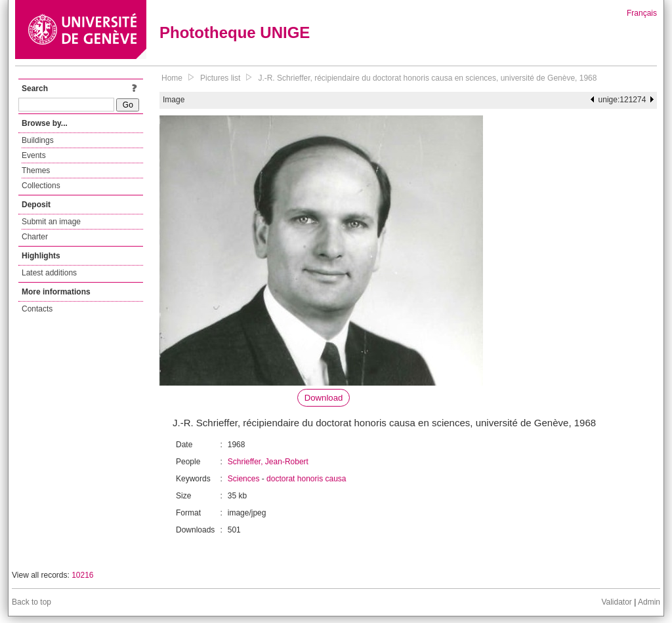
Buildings (38, 140)
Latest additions (49, 273)
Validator (616, 602)
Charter (35, 237)
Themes (36, 171)
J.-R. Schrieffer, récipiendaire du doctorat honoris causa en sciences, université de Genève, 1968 (427, 78)
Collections (41, 186)
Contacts (37, 309)
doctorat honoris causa (306, 479)
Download (324, 398)
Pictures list (220, 78)
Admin (649, 602)
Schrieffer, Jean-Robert (268, 462)
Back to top (31, 602)
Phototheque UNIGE (235, 32)
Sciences (244, 479)
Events (34, 155)
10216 (82, 575)
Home (172, 78)
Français (642, 13)
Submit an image (51, 222)
